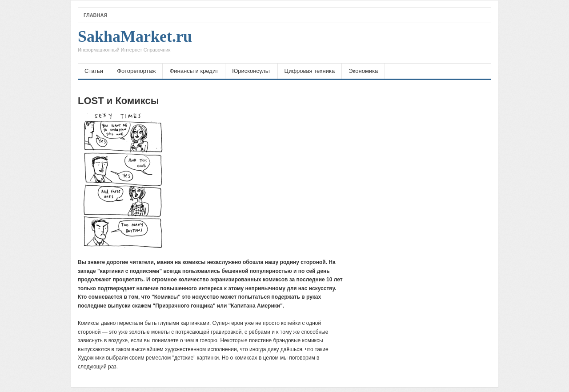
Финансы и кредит (194, 71)
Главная (95, 15)
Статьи (94, 71)
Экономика (363, 71)
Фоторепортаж (136, 71)
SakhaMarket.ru (135, 43)
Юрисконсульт (251, 71)
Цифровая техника (310, 71)
